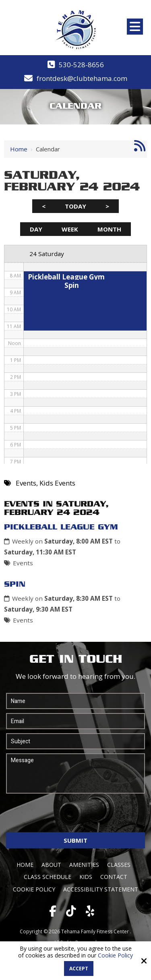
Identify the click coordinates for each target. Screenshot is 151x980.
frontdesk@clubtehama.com (82, 78)
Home (19, 149)
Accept (79, 969)
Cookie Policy (115, 956)
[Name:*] (75, 701)
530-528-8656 (81, 65)
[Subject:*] (75, 741)
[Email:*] (75, 721)
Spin (15, 585)
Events (23, 563)
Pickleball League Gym (61, 527)
